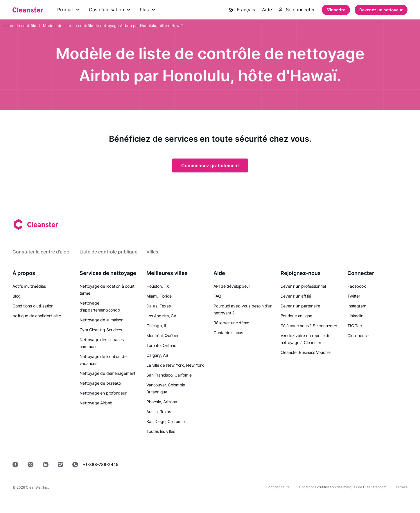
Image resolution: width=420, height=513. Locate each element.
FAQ (217, 296)
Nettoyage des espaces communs (102, 343)
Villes (152, 252)
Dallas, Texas (158, 306)
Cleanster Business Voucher (306, 352)
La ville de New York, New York (175, 365)
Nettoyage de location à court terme (107, 290)
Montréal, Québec (163, 335)
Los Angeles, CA (161, 316)
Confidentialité (278, 487)
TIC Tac (355, 326)
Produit (68, 10)
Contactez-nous (228, 333)
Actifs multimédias (29, 286)
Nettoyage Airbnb (96, 403)
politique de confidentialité (37, 316)
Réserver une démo (231, 323)
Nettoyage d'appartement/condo (100, 306)
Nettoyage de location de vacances (103, 360)
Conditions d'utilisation (33, 306)
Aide (267, 10)
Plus (147, 10)
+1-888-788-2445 (95, 465)
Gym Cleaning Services (101, 330)
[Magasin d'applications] (271, 464)
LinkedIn (355, 316)
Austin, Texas (159, 412)
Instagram (357, 306)
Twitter (354, 296)
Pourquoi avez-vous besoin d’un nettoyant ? (243, 309)
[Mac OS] (352, 464)
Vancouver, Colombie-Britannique (167, 388)
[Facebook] (15, 465)
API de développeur (232, 286)
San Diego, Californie (165, 421)
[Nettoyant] (28, 10)
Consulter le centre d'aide (41, 252)
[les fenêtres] (390, 464)
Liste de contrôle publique (108, 252)
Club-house (358, 335)
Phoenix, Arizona (162, 402)
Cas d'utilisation (110, 10)
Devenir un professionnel (303, 286)
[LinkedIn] (46, 465)
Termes (402, 487)
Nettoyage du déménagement (108, 373)
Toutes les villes (161, 431)
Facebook (357, 286)
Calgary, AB (157, 355)
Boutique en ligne (296, 316)
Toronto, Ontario (161, 345)
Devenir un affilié (296, 296)
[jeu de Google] (313, 464)
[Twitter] (30, 465)
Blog (17, 296)
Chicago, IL (157, 326)
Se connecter (297, 10)
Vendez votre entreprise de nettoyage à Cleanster (306, 339)
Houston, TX (158, 286)
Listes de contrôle (20, 26)
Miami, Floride (159, 296)
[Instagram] (60, 465)
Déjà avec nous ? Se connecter (309, 326)
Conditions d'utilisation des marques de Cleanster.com (343, 487)
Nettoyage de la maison (102, 320)
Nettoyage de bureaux (101, 383)
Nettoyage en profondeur (103, 393)
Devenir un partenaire (300, 306)
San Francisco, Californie (169, 375)
